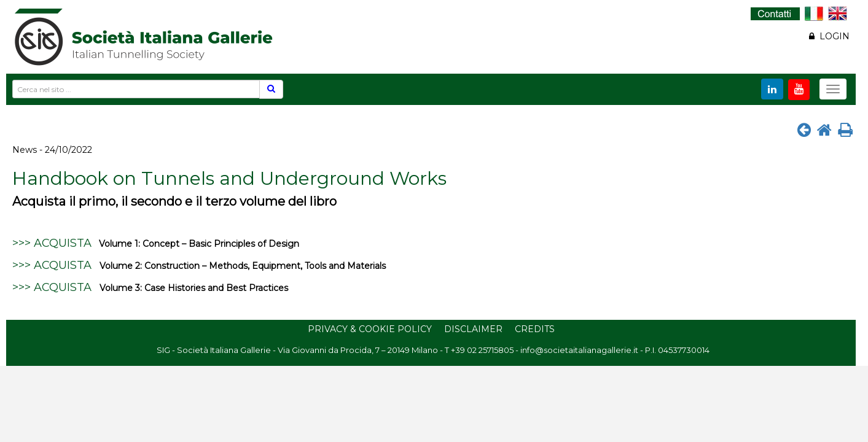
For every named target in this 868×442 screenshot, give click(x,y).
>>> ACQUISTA (52, 243)
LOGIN (829, 36)
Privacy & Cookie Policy (370, 329)
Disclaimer (473, 329)
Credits (535, 329)
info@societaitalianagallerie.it (579, 350)
